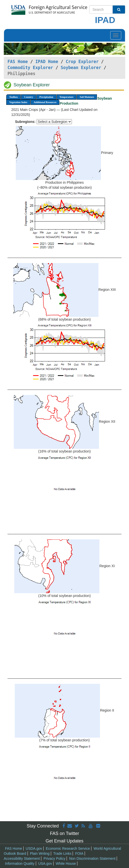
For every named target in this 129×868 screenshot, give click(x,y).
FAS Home (18, 62)
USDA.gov (34, 848)
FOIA (79, 853)
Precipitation (46, 97)
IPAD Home (47, 62)
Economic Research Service (68, 848)
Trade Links (62, 853)
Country (29, 97)
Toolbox (14, 97)
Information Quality (20, 863)
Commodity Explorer (30, 68)
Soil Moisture (87, 97)
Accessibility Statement (22, 858)
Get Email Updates (64, 841)
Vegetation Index (18, 102)
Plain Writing (40, 853)
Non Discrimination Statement (92, 858)
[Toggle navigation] (116, 35)
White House (66, 863)
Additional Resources (45, 102)
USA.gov (45, 863)
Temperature (67, 97)
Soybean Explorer (81, 68)
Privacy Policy (54, 858)
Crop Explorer (82, 62)
